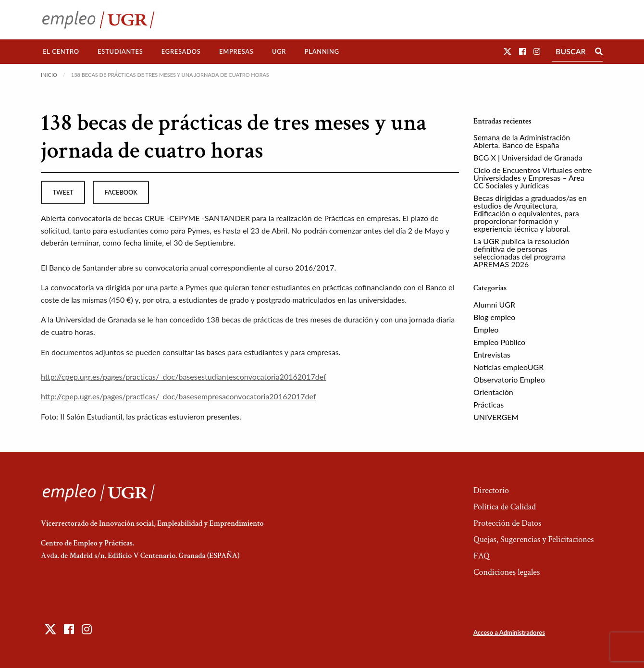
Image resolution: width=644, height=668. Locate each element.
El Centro (61, 51)
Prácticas (489, 404)
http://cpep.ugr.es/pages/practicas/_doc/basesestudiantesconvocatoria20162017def (184, 377)
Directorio (491, 490)
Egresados (181, 51)
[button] (508, 51)
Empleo (486, 329)
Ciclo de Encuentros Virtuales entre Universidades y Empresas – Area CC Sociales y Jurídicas (533, 178)
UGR (279, 51)
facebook (121, 192)
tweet (63, 192)
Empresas (236, 51)
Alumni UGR (494, 304)
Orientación (493, 392)
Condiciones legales (507, 572)
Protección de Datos (507, 523)
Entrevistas (492, 354)
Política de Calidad (505, 507)
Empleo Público (499, 342)
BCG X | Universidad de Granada (528, 157)
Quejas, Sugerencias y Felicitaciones (534, 539)
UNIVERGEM (496, 417)
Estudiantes (120, 51)
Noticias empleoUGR (508, 367)
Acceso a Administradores (509, 632)
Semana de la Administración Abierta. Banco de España (522, 141)
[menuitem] (61, 52)
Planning (322, 51)
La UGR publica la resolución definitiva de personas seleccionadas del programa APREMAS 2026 (521, 253)
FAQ (482, 556)
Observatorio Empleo (509, 379)
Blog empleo (494, 317)
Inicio (49, 75)
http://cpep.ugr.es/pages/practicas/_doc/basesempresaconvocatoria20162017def (179, 396)
